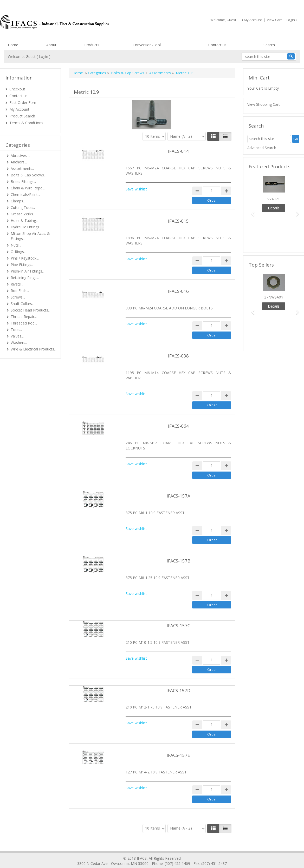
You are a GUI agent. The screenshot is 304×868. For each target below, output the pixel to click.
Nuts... (16, 245)
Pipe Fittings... (22, 265)
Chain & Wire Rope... (28, 188)
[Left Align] (213, 136)
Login (291, 20)
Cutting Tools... (23, 207)
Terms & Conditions (26, 123)
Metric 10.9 (185, 73)
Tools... (17, 330)
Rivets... (17, 284)
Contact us (217, 45)
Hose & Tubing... (24, 220)
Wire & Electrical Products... (34, 349)
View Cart (274, 20)
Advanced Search (262, 148)
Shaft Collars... (22, 304)
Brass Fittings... (23, 181)
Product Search (22, 116)
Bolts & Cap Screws (128, 73)
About (51, 45)
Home (13, 45)
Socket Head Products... (31, 310)
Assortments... (23, 168)
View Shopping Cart (264, 104)
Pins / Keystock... (25, 258)
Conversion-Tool (147, 45)
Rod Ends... (20, 291)
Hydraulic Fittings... (26, 227)
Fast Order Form (23, 102)
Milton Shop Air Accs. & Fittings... (30, 236)
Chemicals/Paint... (25, 194)
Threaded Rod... (24, 323)
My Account (253, 20)
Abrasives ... (20, 155)
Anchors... (19, 162)
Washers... (19, 343)
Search (269, 45)
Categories (97, 73)
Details (274, 208)
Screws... (18, 297)
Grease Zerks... (23, 214)
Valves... (17, 336)
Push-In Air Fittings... (28, 271)
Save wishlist (136, 189)
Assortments (160, 73)
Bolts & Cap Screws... (28, 175)
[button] (251, 212)
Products (92, 45)
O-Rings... (18, 252)
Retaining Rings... (25, 278)
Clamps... (18, 201)
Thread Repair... (24, 317)
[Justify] (225, 136)
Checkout (17, 89)
